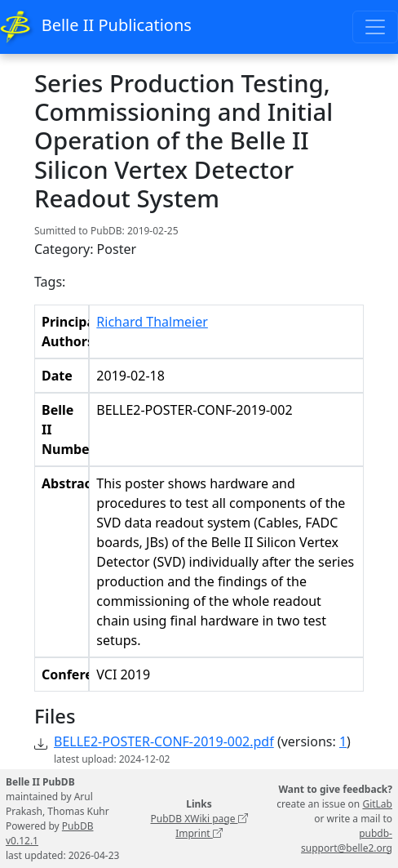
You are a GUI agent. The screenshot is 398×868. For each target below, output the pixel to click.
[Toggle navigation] (375, 27)
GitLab (377, 804)
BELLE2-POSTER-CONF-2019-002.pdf (164, 741)
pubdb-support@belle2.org (347, 841)
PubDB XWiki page (199, 819)
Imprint (199, 833)
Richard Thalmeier (152, 322)
